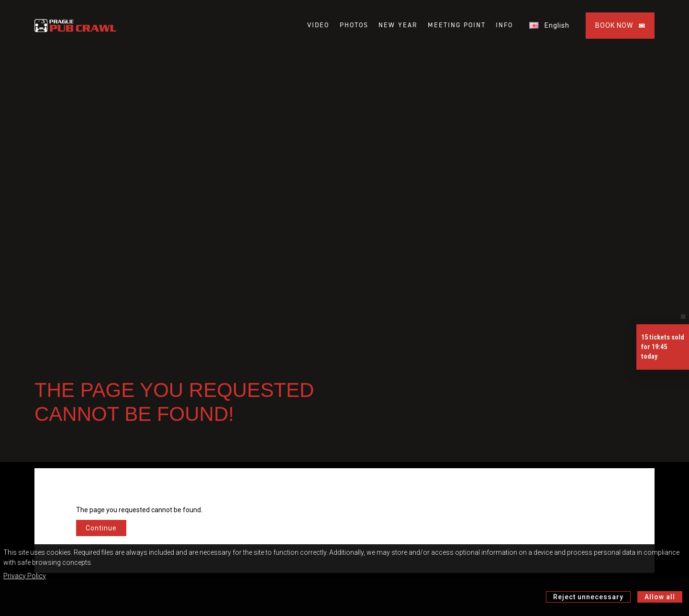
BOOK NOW (620, 25)
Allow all (660, 597)
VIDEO (318, 25)
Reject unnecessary (588, 597)
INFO (504, 25)
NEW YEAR (398, 25)
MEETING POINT (457, 25)
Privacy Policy (25, 576)
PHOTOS (354, 25)
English (549, 25)
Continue (101, 528)
